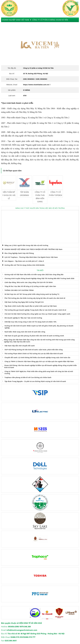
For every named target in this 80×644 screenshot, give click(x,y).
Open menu (77, 3)
